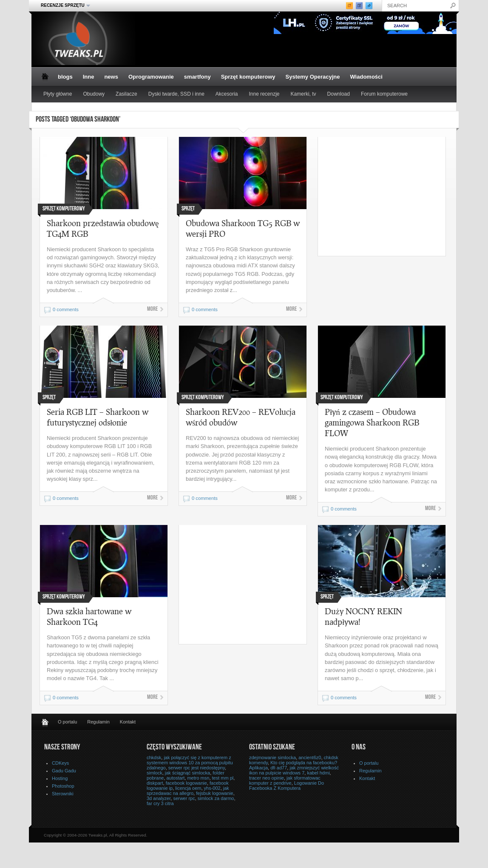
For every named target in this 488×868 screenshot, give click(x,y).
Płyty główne (58, 94)
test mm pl (223, 778)
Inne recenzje (264, 94)
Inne (89, 77)
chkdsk (154, 757)
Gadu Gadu (64, 771)
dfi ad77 (279, 768)
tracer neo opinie (267, 778)
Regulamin (98, 722)
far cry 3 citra (160, 803)
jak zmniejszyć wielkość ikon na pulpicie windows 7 (294, 770)
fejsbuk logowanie (214, 793)
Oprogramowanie (151, 77)
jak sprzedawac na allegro (188, 791)
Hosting (60, 778)
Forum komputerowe (384, 94)
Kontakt (128, 722)
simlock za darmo (216, 798)
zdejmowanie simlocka (272, 757)
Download (339, 94)
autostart (176, 778)
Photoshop (63, 786)
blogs (65, 77)
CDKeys (60, 763)
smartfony (197, 77)
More (152, 309)
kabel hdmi (318, 773)
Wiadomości (366, 77)
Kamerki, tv (304, 94)
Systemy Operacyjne (313, 77)
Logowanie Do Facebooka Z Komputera (287, 786)
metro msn (198, 778)
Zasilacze (126, 94)
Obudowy (94, 94)
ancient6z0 (310, 757)
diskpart (155, 783)
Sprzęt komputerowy (248, 77)
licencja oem (188, 788)
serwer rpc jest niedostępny (197, 768)
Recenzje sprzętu (63, 6)
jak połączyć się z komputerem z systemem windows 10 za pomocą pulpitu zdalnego (190, 763)
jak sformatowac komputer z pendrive (285, 780)
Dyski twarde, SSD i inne (176, 94)
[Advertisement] (389, 196)
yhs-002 (212, 788)
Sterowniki (63, 794)
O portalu (67, 722)
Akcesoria (227, 94)
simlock (155, 773)
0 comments (66, 309)
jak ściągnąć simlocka (187, 773)
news (111, 77)
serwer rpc (184, 798)
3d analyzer (159, 798)
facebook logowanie (186, 783)
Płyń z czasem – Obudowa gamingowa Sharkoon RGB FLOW (372, 422)
